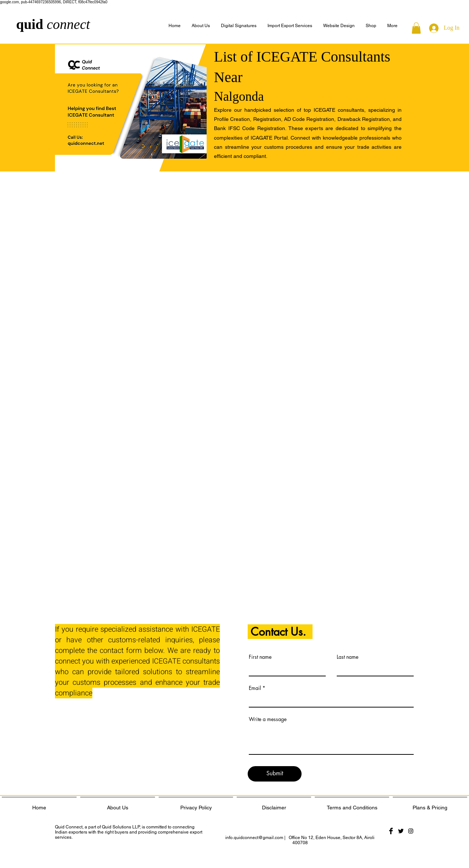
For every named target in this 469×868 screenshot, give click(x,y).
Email (255, 688)
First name (260, 657)
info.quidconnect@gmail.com (254, 838)
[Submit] (275, 774)
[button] (392, 26)
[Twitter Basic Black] (401, 831)
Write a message (268, 719)
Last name (348, 657)
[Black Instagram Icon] (411, 831)
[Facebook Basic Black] (391, 831)
